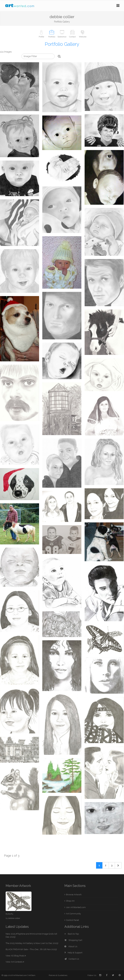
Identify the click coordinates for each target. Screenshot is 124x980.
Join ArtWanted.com (76, 907)
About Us (71, 946)
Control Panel (72, 920)
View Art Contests (15, 962)
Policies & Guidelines (58, 975)
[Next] (118, 865)
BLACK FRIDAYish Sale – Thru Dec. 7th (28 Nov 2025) (31, 949)
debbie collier (14, 918)
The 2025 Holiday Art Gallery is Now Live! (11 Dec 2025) (32, 943)
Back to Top (72, 934)
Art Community (73, 914)
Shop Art (70, 901)
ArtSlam (32, 975)
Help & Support (73, 953)
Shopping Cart (73, 940)
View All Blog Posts (16, 956)
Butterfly (9, 914)
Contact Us (72, 959)
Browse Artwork (74, 895)
